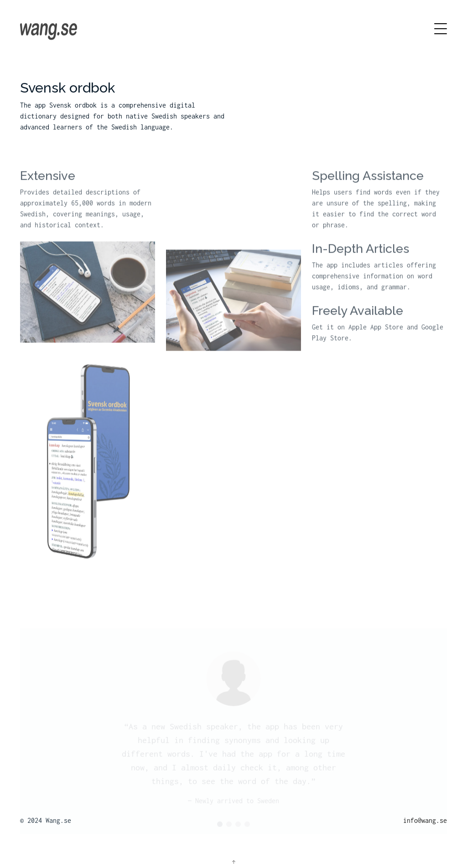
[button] (220, 827)
